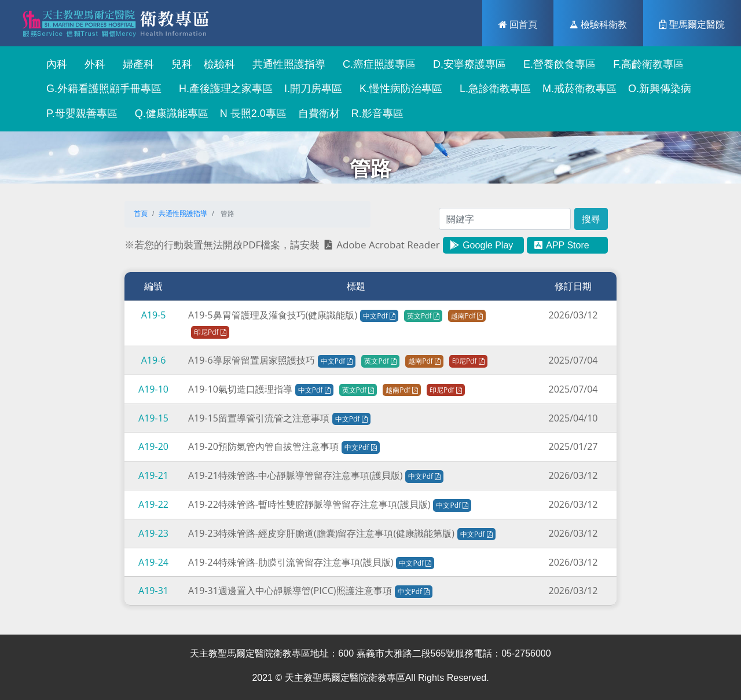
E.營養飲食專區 (557, 64)
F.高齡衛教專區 (645, 64)
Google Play (481, 245)
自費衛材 (319, 113)
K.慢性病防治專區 (398, 89)
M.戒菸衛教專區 (579, 89)
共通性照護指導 (286, 64)
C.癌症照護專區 (376, 64)
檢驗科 (219, 64)
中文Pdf (379, 316)
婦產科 (135, 64)
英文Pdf (423, 316)
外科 (92, 64)
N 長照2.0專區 (253, 113)
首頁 (141, 214)
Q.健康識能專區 (169, 113)
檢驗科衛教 (598, 24)
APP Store (561, 245)
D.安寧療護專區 (467, 64)
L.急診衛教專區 (492, 89)
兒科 (179, 64)
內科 (54, 64)
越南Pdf (467, 316)
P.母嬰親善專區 (79, 113)
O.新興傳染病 (660, 89)
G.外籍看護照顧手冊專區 (101, 89)
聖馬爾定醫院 (692, 24)
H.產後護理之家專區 (223, 89)
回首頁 (518, 24)
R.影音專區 (377, 113)
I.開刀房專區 (313, 89)
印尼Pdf (210, 332)
